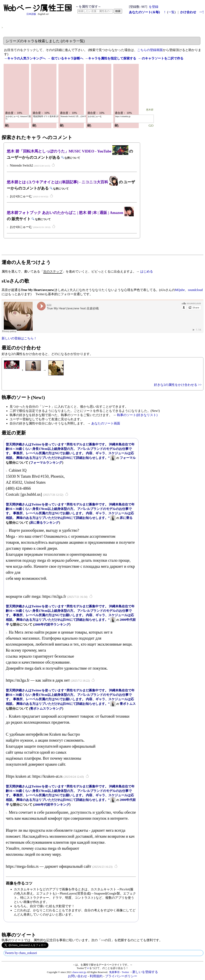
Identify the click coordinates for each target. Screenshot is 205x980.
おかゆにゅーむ (95, 116)
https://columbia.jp (123, 116)
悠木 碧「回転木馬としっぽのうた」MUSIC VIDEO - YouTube (68, 151)
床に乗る (126, 518)
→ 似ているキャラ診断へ (65, 58)
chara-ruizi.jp (79, 972)
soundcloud (195, 290)
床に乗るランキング (44, 523)
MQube (180, 290)
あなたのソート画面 (106, 423)
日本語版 (31, 14)
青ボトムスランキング (46, 709)
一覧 (171, 12)
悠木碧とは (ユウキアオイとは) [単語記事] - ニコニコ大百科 (62, 182)
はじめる (147, 271)
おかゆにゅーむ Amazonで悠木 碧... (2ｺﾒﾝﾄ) (24, 118)
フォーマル (128, 458)
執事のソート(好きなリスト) (137, 415)
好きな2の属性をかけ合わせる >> (178, 385)
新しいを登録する (145, 972)
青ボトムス (128, 704)
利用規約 (96, 976)
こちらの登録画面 (150, 50)
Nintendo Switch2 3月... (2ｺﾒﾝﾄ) (74, 116)
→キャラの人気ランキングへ (25, 58)
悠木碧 (40, 110)
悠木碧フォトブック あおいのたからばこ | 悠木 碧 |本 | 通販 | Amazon (70, 213)
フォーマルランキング (46, 463)
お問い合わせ (77, 976)
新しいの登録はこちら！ (19, 338)
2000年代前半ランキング (52, 624)
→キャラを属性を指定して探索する (111, 58)
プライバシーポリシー (121, 976)
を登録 (154, 7)
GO (151, 126)
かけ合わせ (188, 12)
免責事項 (114, 972)
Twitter (125, 972)
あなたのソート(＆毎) (144, 12)
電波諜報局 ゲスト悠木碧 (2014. (47, 116)
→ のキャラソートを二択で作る (161, 58)
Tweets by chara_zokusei (21, 953)
